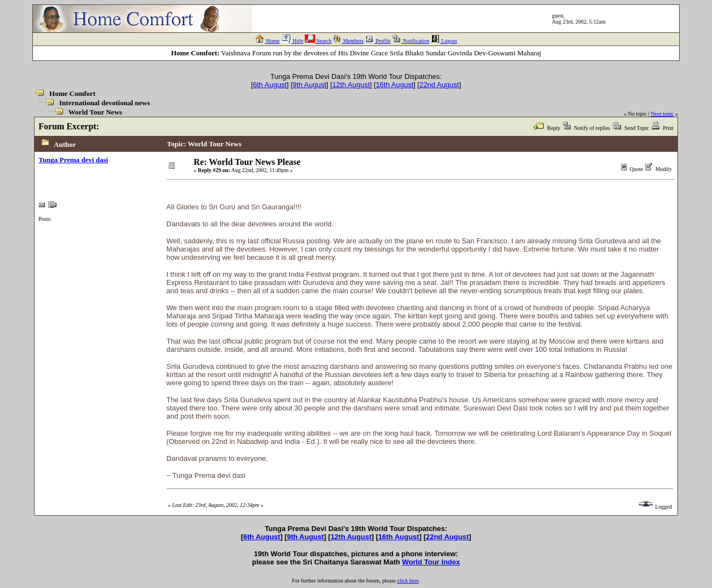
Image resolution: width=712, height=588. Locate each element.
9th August (309, 85)
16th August (395, 85)
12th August (351, 85)
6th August (270, 85)
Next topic (662, 114)
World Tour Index (431, 562)
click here (408, 581)
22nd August (439, 85)
